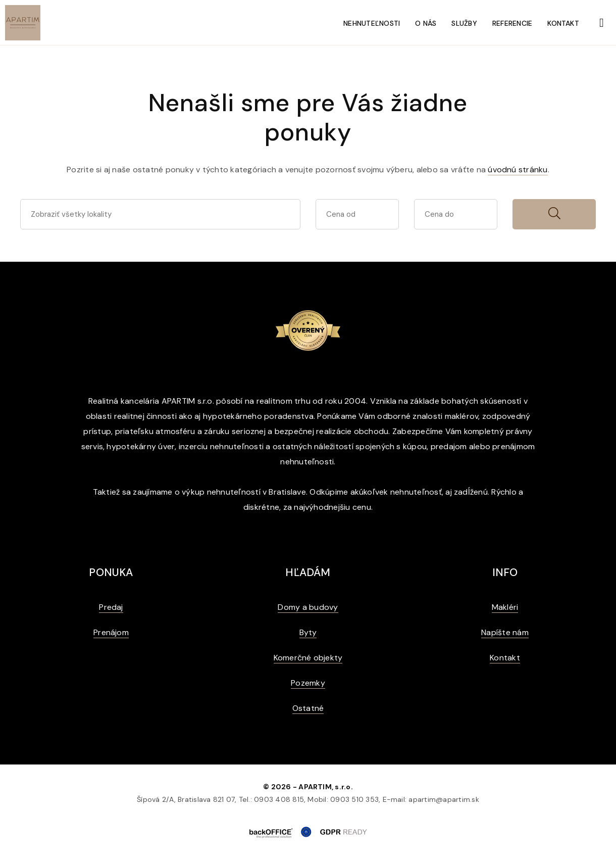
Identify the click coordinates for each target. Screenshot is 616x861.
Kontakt (563, 23)
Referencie (512, 23)
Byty (308, 632)
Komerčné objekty (308, 658)
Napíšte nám (505, 632)
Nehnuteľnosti (372, 23)
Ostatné (308, 708)
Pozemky (308, 683)
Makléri (505, 607)
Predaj (111, 607)
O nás (426, 23)
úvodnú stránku (518, 170)
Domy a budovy (308, 607)
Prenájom (111, 632)
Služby (464, 23)
